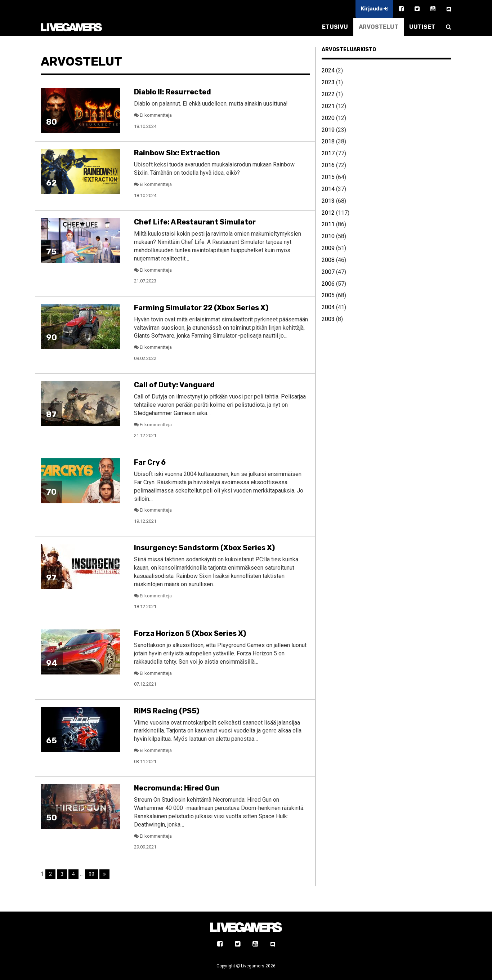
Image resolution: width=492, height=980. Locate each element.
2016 (328, 165)
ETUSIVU (335, 27)
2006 (328, 284)
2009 (328, 248)
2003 (328, 319)
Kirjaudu (374, 9)
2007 (328, 272)
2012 (328, 213)
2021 (328, 106)
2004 (328, 307)
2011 (328, 224)
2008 (328, 260)
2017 (328, 153)
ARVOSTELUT (379, 27)
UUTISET (422, 27)
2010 (328, 236)
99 (91, 874)
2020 (328, 118)
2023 (328, 82)
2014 (328, 189)
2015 (328, 177)
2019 (328, 130)
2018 (328, 141)
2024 (328, 70)
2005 (328, 295)
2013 (328, 201)
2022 (328, 94)
